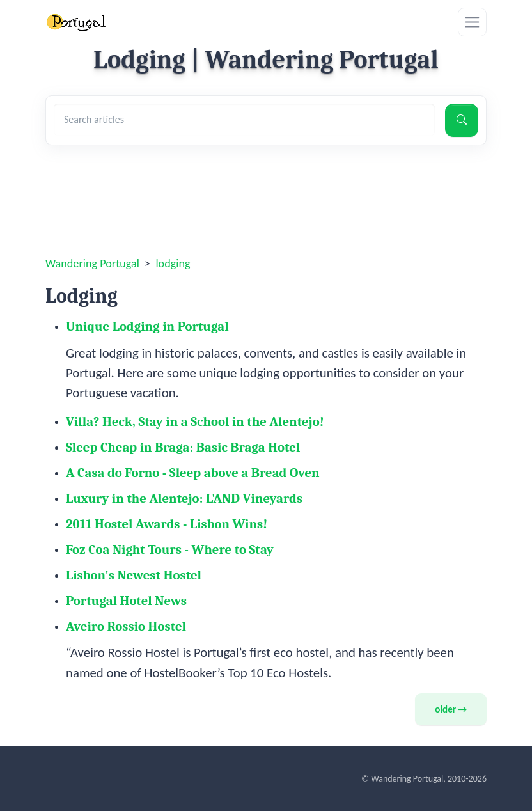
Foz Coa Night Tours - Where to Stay (170, 549)
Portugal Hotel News (126, 601)
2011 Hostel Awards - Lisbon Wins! (167, 524)
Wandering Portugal (92, 264)
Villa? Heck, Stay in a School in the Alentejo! (195, 421)
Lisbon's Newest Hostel (134, 575)
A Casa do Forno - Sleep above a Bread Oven (193, 473)
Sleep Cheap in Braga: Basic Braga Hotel (183, 447)
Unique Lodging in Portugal (147, 326)
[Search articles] (244, 120)
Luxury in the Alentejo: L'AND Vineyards (184, 498)
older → (451, 709)
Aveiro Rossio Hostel (126, 626)
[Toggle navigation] (472, 22)
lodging (173, 264)
